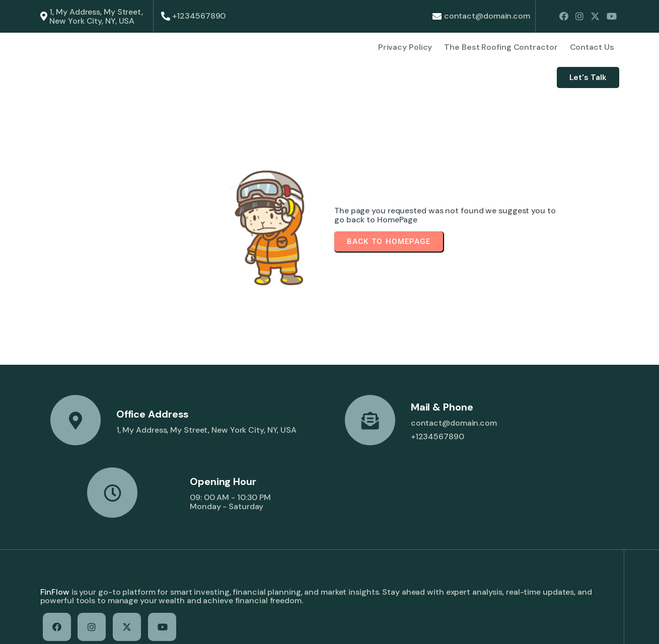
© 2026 (55, 627)
